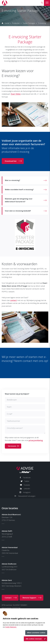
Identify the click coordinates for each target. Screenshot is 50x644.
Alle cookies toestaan (34, 639)
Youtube (27, 485)
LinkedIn (27, 489)
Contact (8, 598)
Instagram (27, 492)
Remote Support (29, 598)
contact (13, 300)
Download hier (11, 161)
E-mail (10, 414)
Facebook (27, 478)
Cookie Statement (11, 627)
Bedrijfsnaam (12, 400)
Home (7, 23)
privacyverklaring (36, 440)
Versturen (12, 446)
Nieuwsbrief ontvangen (27, 496)
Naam (9, 407)
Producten (16, 23)
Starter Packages (29, 23)
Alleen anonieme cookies (36, 633)
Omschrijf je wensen (15, 428)
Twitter (27, 481)
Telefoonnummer (13, 421)
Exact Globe (16, 94)
